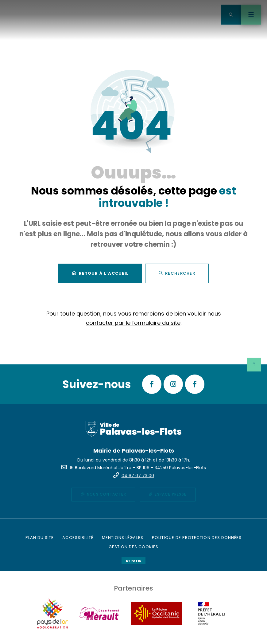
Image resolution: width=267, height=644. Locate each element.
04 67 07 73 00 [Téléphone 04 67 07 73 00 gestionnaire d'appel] (138, 476)
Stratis (133, 561)
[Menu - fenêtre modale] (251, 15)
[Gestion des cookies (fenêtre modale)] (134, 547)
